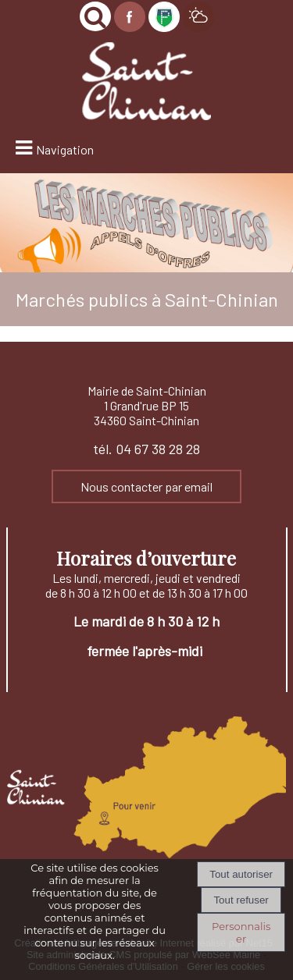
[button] (95, 16)
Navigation (65, 149)
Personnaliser (241, 932)
